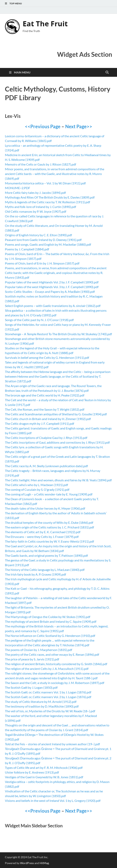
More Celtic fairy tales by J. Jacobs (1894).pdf (35, 193)
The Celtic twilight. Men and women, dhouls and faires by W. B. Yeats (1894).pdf (58, 480)
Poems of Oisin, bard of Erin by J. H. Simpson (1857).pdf (42, 263)
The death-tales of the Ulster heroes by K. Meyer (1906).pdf (45, 508)
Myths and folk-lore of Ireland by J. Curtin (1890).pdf (40, 207)
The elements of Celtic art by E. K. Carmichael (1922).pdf (43, 532)
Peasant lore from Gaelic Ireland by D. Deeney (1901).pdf (43, 240)
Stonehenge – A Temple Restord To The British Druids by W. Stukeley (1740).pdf (58, 334)
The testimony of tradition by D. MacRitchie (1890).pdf (42, 706)
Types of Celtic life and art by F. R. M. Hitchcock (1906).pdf (44, 768)
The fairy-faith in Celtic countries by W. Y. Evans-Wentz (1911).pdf (49, 541)
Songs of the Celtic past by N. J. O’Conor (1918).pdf (39, 320)
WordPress (27, 863)
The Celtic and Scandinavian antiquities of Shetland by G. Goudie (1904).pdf (56, 414)
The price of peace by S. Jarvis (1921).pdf (32, 659)
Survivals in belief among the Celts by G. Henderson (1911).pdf (47, 358)
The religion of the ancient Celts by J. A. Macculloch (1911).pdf (47, 669)
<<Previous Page (43, 126)
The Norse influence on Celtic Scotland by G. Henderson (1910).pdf (50, 636)
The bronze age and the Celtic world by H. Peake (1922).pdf (45, 395)
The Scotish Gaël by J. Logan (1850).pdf (31, 687)
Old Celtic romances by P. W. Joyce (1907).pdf (36, 211)
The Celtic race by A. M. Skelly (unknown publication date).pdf (46, 466)
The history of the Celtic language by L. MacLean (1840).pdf (45, 570)
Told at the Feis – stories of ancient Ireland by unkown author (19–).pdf (52, 744)
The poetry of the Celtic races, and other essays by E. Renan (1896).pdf (52, 654)
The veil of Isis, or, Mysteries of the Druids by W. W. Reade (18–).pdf (50, 711)
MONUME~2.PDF (18, 188)
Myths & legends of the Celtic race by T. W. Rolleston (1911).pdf (47, 202)
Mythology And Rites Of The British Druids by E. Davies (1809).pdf (50, 197)
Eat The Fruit (45, 24)
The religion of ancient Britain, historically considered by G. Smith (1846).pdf (56, 664)
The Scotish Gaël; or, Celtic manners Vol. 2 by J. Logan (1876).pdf (48, 697)
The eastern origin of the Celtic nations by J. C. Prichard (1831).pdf (49, 527)
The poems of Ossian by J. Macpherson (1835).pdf (39, 650)
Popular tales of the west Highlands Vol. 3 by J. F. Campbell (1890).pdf (52, 287)
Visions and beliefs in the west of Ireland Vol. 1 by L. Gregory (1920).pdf (53, 801)
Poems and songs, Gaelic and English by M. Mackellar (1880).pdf (48, 244)
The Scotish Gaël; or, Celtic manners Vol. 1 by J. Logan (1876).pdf (48, 692)
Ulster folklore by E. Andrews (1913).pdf (32, 772)
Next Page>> (79, 126)
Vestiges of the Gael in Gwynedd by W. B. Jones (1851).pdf (44, 777)
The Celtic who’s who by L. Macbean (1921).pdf (36, 485)
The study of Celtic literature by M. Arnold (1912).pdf (41, 702)
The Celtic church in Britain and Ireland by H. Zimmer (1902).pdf (48, 419)
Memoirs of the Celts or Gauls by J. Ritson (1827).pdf (40, 164)
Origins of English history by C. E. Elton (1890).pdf (38, 235)
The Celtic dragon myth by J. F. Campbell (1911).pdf (39, 423)
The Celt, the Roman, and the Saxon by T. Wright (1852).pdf (45, 409)
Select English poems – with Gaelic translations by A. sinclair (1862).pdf (53, 306)
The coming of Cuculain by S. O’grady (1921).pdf (37, 489)
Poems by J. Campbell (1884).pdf (27, 249)
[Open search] (107, 72)
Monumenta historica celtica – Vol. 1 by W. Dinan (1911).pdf (45, 183)
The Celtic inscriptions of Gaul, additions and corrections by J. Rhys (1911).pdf (57, 442)
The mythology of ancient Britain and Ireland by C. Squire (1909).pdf (51, 621)
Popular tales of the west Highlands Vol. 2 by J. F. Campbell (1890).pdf (52, 282)
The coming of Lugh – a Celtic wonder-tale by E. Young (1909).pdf (49, 494)
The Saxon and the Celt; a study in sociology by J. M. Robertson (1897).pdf (55, 683)
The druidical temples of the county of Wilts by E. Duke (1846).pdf (49, 522)
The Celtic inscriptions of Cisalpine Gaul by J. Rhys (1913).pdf (46, 438)
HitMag (44, 863)
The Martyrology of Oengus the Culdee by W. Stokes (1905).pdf (48, 617)
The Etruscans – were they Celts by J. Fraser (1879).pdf (42, 537)
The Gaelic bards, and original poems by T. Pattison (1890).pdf (46, 555)
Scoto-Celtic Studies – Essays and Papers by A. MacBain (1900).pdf (50, 292)
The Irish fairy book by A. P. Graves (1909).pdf (35, 574)
